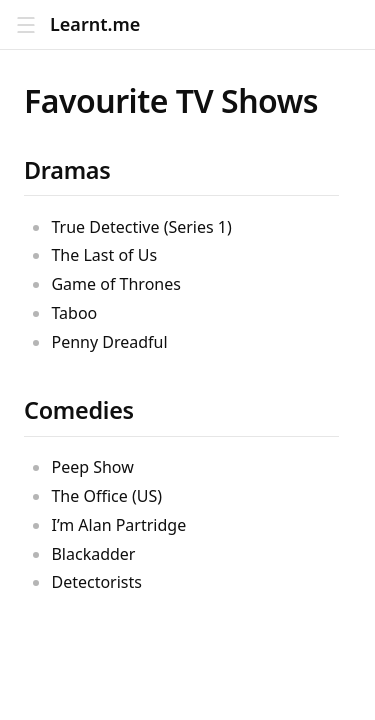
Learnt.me (95, 24)
